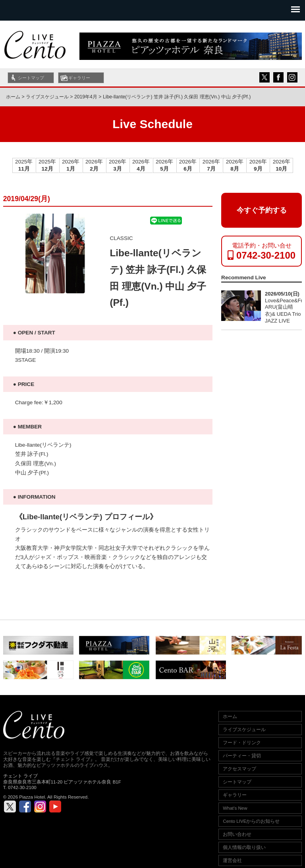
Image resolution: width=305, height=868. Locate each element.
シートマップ (31, 78)
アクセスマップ (239, 769)
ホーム (13, 97)
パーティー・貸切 (242, 756)
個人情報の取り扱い (244, 847)
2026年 (71, 165)
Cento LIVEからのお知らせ (251, 821)
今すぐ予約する (262, 210)
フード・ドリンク (242, 743)
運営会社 (232, 860)
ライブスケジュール (244, 730)
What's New (235, 808)
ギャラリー (79, 78)
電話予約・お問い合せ (262, 251)
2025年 (24, 165)
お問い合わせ (237, 834)
